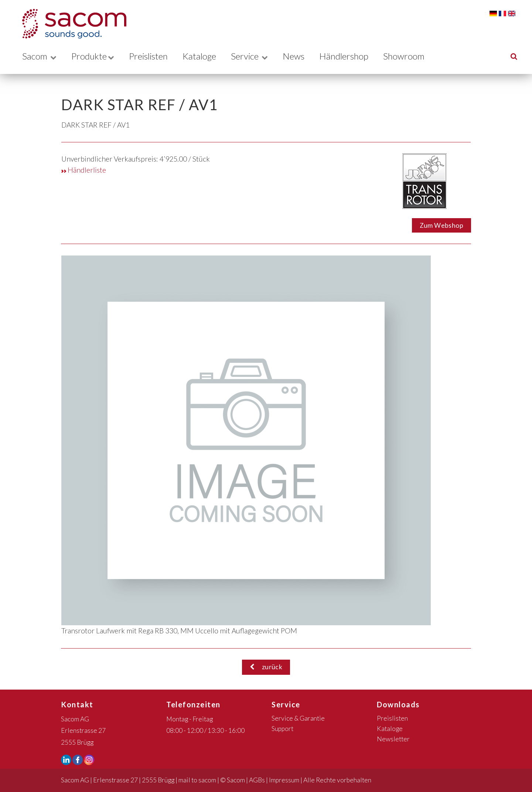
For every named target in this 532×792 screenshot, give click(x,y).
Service (256, 56)
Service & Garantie (298, 718)
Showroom (413, 56)
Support (282, 729)
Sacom (39, 56)
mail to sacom (197, 780)
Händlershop (352, 56)
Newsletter (393, 739)
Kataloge (205, 56)
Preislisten (151, 56)
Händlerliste (84, 170)
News (301, 56)
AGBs (257, 780)
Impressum (284, 780)
